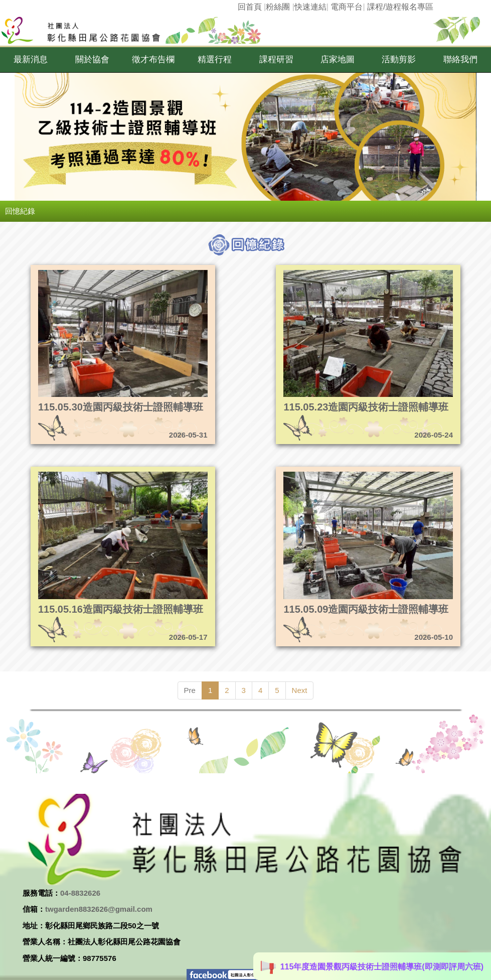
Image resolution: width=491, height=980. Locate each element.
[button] (31, 60)
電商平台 (347, 7)
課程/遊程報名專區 (400, 7)
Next (300, 690)
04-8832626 (80, 893)
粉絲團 (278, 7)
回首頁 (250, 7)
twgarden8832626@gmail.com (99, 909)
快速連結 (310, 7)
